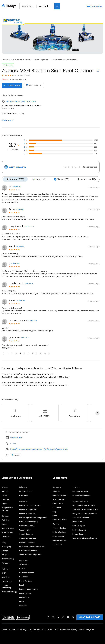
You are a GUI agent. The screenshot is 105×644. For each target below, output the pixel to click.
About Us (56, 491)
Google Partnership (6, 586)
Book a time (58, 503)
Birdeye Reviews (59, 532)
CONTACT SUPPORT (90, 617)
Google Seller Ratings (7, 509)
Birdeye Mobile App (10, 592)
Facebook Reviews (27, 542)
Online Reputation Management (33, 518)
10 (45, 353)
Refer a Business (79, 534)
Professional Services (81, 495)
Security (36, 630)
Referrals (5, 499)
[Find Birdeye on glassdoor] (73, 617)
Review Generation (27, 513)
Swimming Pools (41, 60)
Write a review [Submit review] (12, 85)
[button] (4, 353)
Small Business (26, 491)
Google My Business (28, 538)
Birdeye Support (79, 530)
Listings (5, 491)
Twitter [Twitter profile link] (16, 455)
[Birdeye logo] (10, 6)
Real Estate (24, 597)
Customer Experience (28, 550)
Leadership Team (60, 495)
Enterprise (24, 495)
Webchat (6, 520)
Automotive (24, 564)
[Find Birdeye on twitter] (53, 617)
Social (4, 524)
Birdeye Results (59, 536)
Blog (54, 512)
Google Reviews (26, 534)
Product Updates (60, 520)
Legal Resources (59, 540)
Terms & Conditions (10, 630)
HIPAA (50, 630)
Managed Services (80, 491)
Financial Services (27, 573)
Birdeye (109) (61, 179)
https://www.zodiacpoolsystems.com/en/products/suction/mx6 (39, 449)
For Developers (79, 526)
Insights (5, 555)
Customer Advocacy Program (85, 538)
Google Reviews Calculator (84, 505)
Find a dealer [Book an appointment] (34, 85)
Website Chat (25, 530)
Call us (13, 443)
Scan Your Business (81, 518)
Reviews (5, 495)
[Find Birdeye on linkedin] (58, 617)
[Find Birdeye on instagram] (63, 617)
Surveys (5, 551)
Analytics (6, 577)
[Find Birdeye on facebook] (48, 617)
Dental (22, 569)
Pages (4, 503)
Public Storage (25, 593)
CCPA (56, 630)
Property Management (29, 589)
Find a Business (79, 522)
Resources (57, 507)
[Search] (57, 6)
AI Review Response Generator (85, 509)
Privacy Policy (26, 630)
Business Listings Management (33, 546)
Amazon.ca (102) (85, 179)
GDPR (44, 630)
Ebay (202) (38, 179)
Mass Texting (7, 532)
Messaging (6, 546)
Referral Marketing (27, 526)
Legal (21, 585)
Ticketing (6, 563)
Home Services (24, 60)
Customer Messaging (28, 522)
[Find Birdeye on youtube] (68, 617)
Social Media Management (30, 554)
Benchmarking (8, 559)
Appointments (8, 528)
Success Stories (59, 528)
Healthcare (24, 577)
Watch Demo (58, 499)
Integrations (7, 581)
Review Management (28, 509)
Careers (56, 524)
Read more (8, 120)
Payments (6, 536)
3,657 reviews (24, 75)
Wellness (23, 605)
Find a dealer (16, 437)
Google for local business (30, 505)
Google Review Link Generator (85, 513)
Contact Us (57, 544)
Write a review (95, 6)
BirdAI (4, 573)
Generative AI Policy (69, 630)
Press (55, 516)
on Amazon (16, 186)
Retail (22, 601)
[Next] (97, 413)
